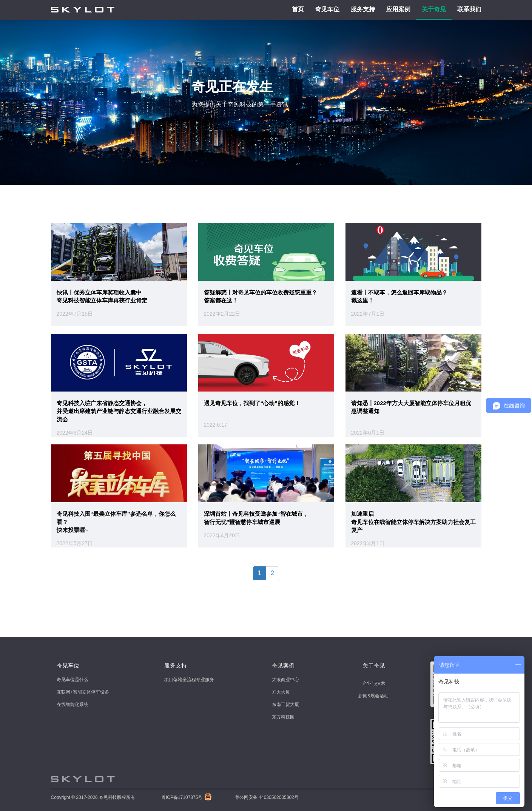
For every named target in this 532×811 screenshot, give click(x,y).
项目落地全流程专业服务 (189, 680)
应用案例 (398, 9)
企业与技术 (374, 683)
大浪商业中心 (285, 680)
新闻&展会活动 (373, 696)
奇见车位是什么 (72, 680)
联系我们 (469, 9)
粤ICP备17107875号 (182, 797)
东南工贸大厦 (285, 705)
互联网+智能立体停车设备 (83, 692)
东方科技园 (283, 717)
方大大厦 (281, 692)
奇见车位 (327, 9)
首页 (298, 9)
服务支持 (363, 9)
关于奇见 (434, 9)
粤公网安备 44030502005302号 (267, 797)
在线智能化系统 (72, 705)
